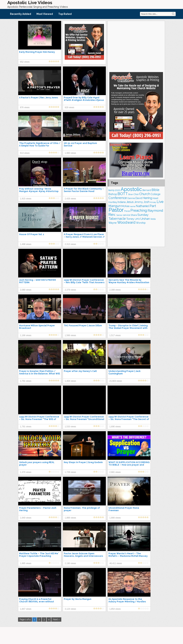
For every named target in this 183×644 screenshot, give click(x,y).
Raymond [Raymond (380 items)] (155, 211)
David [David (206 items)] (139, 198)
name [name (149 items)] (133, 206)
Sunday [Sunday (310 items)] (143, 215)
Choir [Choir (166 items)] (136, 194)
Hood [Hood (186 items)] (155, 198)
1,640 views (26, 518)
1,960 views (70, 153)
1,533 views (70, 427)
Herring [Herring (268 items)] (147, 198)
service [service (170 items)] (127, 215)
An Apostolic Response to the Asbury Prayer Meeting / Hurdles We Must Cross (127, 602)
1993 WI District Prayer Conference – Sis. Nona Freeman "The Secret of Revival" (129, 419)
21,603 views (116, 381)
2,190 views (70, 563)
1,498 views (26, 244)
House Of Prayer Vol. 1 (32, 234)
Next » (56, 619)
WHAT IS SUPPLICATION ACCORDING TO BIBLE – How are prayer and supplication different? (129, 465)
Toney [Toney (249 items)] (130, 219)
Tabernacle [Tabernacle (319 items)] (117, 219)
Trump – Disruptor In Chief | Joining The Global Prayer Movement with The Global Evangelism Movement (128, 328)
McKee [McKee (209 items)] (125, 206)
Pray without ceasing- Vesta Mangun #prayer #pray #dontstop (39, 190)
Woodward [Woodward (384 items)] (126, 223)
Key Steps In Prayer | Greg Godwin (83, 462)
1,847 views (26, 609)
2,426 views (70, 199)
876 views (25, 107)
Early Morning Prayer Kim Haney (37, 52)
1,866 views (70, 518)
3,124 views (70, 609)
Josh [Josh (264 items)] (147, 202)
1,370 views (26, 472)
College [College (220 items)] (156, 194)
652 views (25, 62)
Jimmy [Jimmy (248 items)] (139, 202)
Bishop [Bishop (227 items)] (113, 194)
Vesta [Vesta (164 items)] (153, 219)
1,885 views (26, 563)
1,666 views (115, 518)
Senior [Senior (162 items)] (119, 215)
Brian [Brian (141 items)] (131, 194)
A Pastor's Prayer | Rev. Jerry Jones (39, 98)
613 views (25, 153)
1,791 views (26, 381)
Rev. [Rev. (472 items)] (112, 214)
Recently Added (21, 14)
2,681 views (115, 472)
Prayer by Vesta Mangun (78, 599)
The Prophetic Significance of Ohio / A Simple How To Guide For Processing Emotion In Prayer (40, 146)
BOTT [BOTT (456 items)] (123, 194)
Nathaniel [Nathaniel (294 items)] (142, 206)
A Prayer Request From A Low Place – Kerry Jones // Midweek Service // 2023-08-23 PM (84, 237)
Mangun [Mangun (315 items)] (115, 206)
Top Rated (65, 14)
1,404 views (70, 381)
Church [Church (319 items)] (145, 194)
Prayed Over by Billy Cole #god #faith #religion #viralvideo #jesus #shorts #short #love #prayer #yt (84, 100)
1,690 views (115, 427)
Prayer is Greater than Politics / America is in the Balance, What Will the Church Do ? (39, 374)
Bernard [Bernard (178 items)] (147, 190)
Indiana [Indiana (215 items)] (122, 202)
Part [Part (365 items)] (153, 206)
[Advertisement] (136, 46)
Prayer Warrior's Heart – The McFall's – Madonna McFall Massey (128, 555)
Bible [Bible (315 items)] (155, 190)
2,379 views (70, 290)
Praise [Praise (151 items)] (127, 211)
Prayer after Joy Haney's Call (80, 371)
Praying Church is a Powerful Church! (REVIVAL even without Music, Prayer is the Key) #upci (37, 602)
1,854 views (115, 609)
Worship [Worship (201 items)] (141, 223)
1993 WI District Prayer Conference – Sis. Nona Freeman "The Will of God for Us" (39, 419)
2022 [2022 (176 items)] (118, 190)
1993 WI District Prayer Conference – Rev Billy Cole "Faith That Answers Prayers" (84, 282)
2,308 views (115, 290)
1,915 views (26, 199)
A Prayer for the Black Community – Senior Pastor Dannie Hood (84, 190)
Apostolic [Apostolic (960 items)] (131, 189)
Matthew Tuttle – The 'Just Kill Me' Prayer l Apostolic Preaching (39, 555)
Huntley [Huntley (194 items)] (113, 202)
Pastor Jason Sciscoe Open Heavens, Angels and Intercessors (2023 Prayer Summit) (83, 556)
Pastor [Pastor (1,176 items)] (116, 210)
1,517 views (115, 335)
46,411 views (116, 563)
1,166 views (26, 335)
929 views (69, 107)
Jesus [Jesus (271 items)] (130, 202)
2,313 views (70, 244)
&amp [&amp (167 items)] (111, 190)
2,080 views (26, 290)
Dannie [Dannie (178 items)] (131, 198)
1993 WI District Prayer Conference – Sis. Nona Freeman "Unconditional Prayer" (84, 419)
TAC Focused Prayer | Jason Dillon (83, 326)
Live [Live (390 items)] (160, 202)
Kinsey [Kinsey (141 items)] (153, 202)
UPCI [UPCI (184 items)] (137, 219)
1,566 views (70, 335)
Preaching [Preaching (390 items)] (139, 211)
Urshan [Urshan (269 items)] (145, 219)
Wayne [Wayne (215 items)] (113, 223)
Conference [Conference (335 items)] (118, 198)
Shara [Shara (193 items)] (134, 215)
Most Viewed (45, 14)
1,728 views (70, 472)
